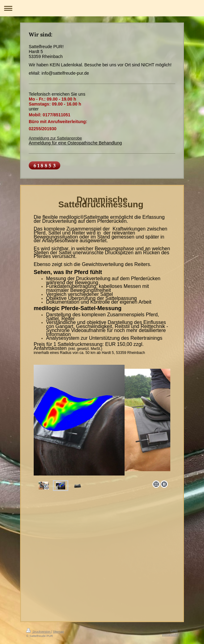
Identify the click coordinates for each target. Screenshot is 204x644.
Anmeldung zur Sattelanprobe (55, 138)
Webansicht (170, 635)
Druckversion (39, 632)
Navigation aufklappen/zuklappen (102, 8)
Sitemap (58, 632)
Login (174, 630)
